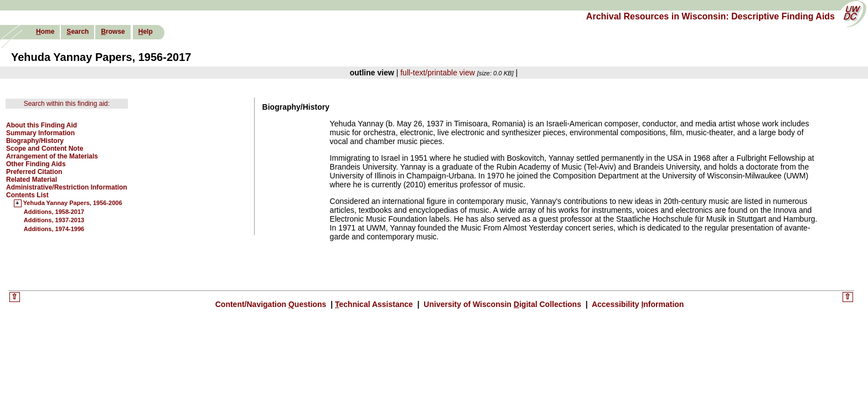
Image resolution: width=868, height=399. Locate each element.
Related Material (32, 180)
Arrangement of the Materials (52, 156)
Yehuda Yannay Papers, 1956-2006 (73, 203)
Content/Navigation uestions (272, 304)
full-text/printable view (438, 73)
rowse (113, 32)
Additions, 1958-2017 (54, 212)
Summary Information (40, 133)
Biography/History (35, 141)
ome (45, 32)
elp (146, 32)
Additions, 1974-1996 (54, 229)
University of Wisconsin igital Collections (502, 304)
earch (77, 32)
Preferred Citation (34, 172)
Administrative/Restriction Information (67, 187)
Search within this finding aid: (67, 104)
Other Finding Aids (36, 164)
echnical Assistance (375, 304)
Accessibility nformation (637, 304)
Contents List (27, 195)
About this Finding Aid (42, 125)
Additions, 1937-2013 (54, 220)
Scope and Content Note (45, 149)
